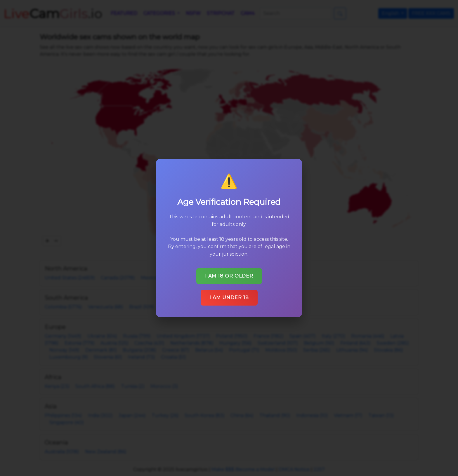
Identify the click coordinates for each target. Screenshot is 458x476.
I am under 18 (229, 294)
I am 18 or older (229, 273)
